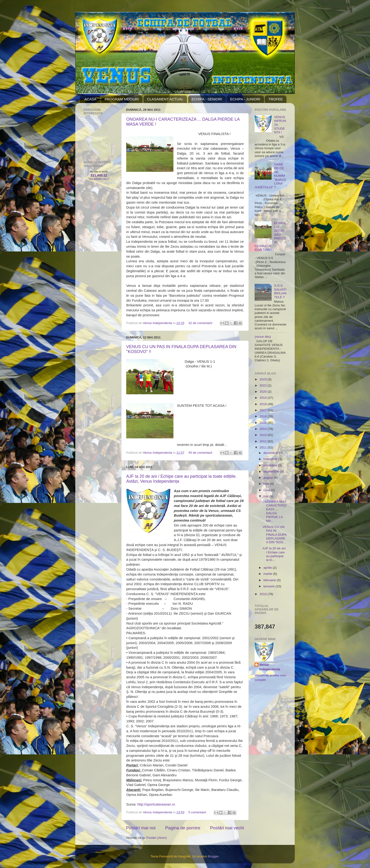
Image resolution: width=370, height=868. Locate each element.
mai (266, 496)
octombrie (271, 465)
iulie (267, 484)
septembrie (272, 471)
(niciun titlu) (263, 337)
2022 (264, 385)
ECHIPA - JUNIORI (245, 99)
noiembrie (271, 459)
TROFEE (275, 99)
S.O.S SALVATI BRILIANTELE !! (280, 291)
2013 (264, 435)
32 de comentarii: (201, 323)
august (269, 478)
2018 (264, 404)
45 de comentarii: (201, 453)
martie (268, 574)
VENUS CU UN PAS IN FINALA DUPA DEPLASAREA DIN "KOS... (275, 535)
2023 (264, 379)
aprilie (268, 568)
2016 (264, 416)
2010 (264, 594)
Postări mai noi (141, 828)
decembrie (271, 453)
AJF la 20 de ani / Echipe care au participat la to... (274, 554)
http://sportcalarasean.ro (156, 804)
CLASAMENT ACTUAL (165, 99)
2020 (264, 392)
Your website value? (99, 179)
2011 (264, 447)
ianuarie (269, 586)
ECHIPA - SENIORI (207, 99)
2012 (264, 441)
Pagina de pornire (183, 828)
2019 (264, 398)
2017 (264, 410)
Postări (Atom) (156, 838)
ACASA (90, 99)
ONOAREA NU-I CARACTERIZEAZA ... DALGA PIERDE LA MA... (275, 511)
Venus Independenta (270, 667)
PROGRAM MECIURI (122, 99)
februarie (270, 580)
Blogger (213, 856)
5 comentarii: (198, 812)
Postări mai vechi (227, 828)
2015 (264, 423)
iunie (267, 490)
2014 (264, 429)
